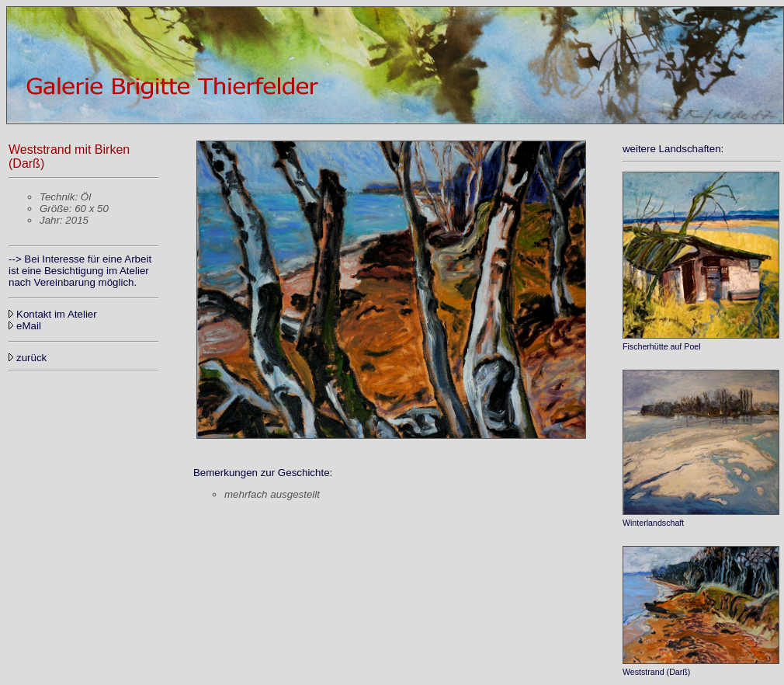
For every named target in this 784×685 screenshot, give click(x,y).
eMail (29, 326)
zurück (28, 358)
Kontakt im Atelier (53, 314)
